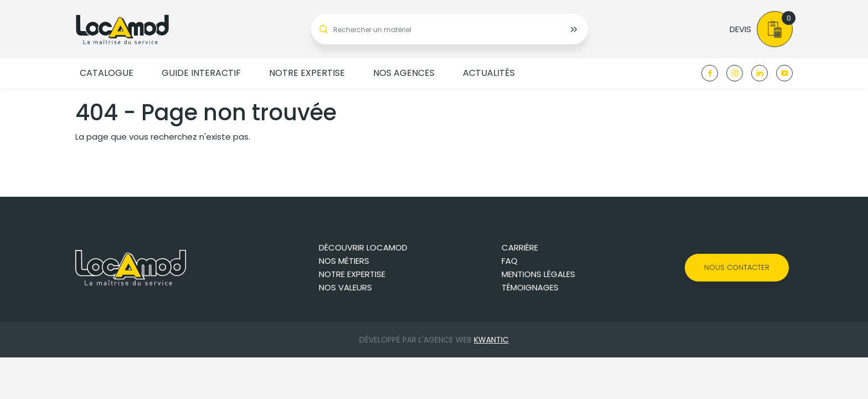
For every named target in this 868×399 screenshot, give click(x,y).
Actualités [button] (489, 73)
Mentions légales (538, 274)
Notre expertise (352, 274)
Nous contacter (737, 267)
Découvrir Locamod (363, 247)
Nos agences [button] (404, 73)
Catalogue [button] (107, 73)
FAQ (510, 261)
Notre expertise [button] (307, 73)
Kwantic (491, 340)
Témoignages (530, 287)
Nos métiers (344, 261)
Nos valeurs (345, 287)
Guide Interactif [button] (201, 73)
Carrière (520, 247)
